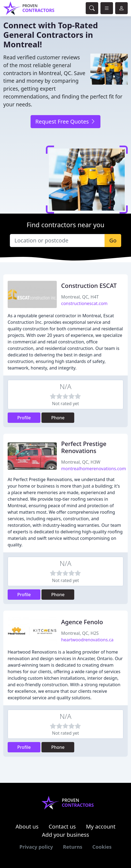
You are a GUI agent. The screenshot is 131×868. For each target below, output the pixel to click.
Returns (73, 847)
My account (101, 827)
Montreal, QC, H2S (80, 633)
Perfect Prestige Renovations (84, 447)
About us (27, 827)
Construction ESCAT (89, 286)
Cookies (102, 847)
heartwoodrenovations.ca (87, 640)
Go (113, 240)
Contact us (62, 827)
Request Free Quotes (65, 121)
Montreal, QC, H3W (81, 462)
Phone (58, 418)
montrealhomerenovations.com (94, 469)
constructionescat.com (84, 303)
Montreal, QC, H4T (80, 297)
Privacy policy (36, 847)
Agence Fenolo (82, 622)
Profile (24, 418)
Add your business (66, 835)
